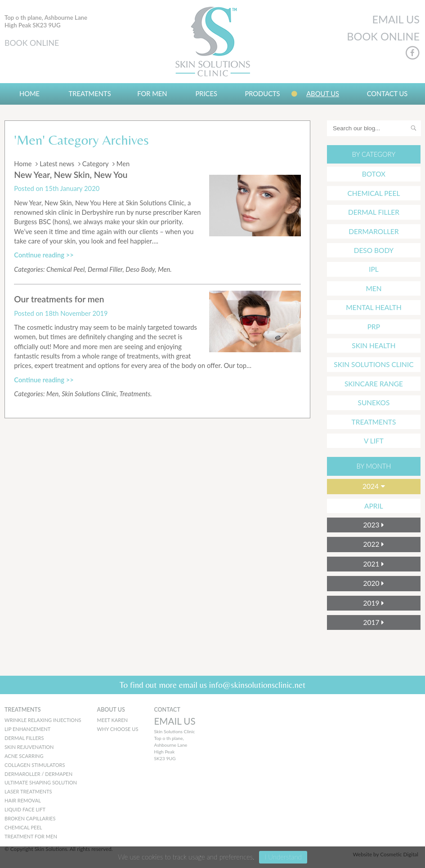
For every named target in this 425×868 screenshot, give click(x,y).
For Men (152, 93)
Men (164, 269)
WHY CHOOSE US (118, 729)
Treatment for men (31, 836)
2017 (371, 622)
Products (262, 93)
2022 (371, 544)
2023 (371, 525)
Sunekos (374, 403)
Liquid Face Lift (25, 809)
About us (323, 93)
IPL (374, 269)
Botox (374, 174)
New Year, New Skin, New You (71, 175)
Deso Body (140, 269)
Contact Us (387, 93)
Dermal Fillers (24, 738)
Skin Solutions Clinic (89, 394)
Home (29, 93)
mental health (374, 307)
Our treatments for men (59, 299)
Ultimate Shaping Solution (41, 782)
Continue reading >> (44, 255)
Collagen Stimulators (35, 765)
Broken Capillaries (30, 818)
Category (96, 164)
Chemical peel (23, 827)
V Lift (374, 441)
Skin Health (374, 345)
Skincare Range (374, 384)
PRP (374, 327)
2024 (371, 486)
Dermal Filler (105, 269)
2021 (371, 564)
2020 (371, 583)
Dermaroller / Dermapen (38, 774)
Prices (206, 93)
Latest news (57, 164)
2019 (371, 603)
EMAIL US (396, 19)
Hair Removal (23, 800)
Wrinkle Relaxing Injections (43, 720)
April (374, 506)
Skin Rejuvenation (29, 747)
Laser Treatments (28, 791)
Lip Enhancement (27, 729)
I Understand (283, 857)
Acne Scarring (24, 756)
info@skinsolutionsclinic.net (257, 685)
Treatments (90, 93)
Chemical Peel (65, 269)
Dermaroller (374, 231)
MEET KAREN (112, 720)
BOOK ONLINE (32, 43)
